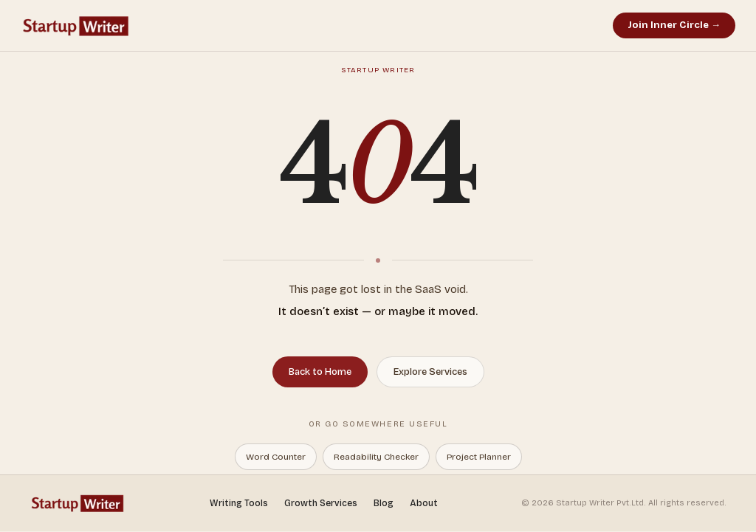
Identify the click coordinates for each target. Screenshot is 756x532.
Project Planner (479, 457)
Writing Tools (239, 503)
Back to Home (320, 372)
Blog (384, 503)
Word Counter (276, 457)
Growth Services (321, 503)
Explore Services (430, 372)
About (424, 503)
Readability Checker (376, 457)
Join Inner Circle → (674, 25)
